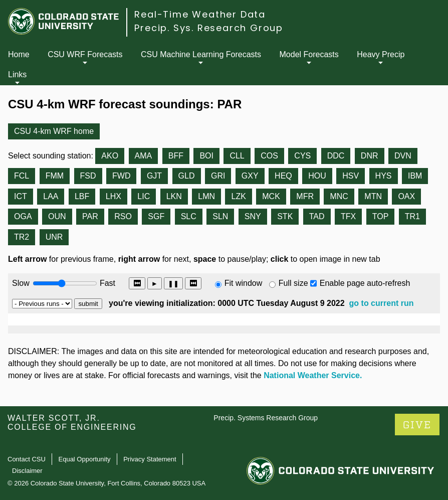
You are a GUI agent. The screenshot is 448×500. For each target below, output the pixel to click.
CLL (237, 156)
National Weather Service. (313, 375)
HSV (351, 176)
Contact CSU (27, 459)
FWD (121, 176)
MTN (373, 196)
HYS (384, 176)
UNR (54, 237)
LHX (114, 196)
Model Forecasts (309, 54)
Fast (107, 283)
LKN (174, 196)
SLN (220, 216)
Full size (293, 283)
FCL (22, 176)
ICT (21, 196)
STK (285, 216)
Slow (21, 283)
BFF (176, 156)
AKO (110, 156)
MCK (271, 196)
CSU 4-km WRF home (54, 131)
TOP (381, 216)
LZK (238, 196)
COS (269, 156)
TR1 (412, 216)
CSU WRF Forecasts (85, 54)
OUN (57, 216)
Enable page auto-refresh (365, 283)
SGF (156, 216)
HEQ (283, 176)
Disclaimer (27, 471)
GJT (154, 176)
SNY (253, 216)
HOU (317, 176)
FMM (55, 176)
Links (17, 74)
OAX (406, 196)
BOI (206, 156)
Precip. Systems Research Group (266, 418)
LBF (82, 196)
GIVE (417, 425)
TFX (348, 216)
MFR (305, 196)
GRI (218, 176)
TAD (317, 216)
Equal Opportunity (85, 459)
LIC (144, 196)
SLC (189, 216)
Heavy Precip (381, 54)
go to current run (382, 303)
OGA (23, 216)
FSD (88, 176)
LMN (206, 196)
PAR (90, 216)
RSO (123, 216)
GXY (250, 176)
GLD (187, 176)
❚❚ (173, 284)
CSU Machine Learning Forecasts (201, 54)
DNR (370, 156)
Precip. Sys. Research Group (209, 28)
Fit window (244, 283)
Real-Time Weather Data (200, 14)
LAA (51, 196)
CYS (302, 156)
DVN (403, 156)
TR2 (22, 237)
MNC (339, 196)
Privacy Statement (150, 459)
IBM (415, 176)
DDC (336, 156)
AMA (144, 156)
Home (19, 54)
